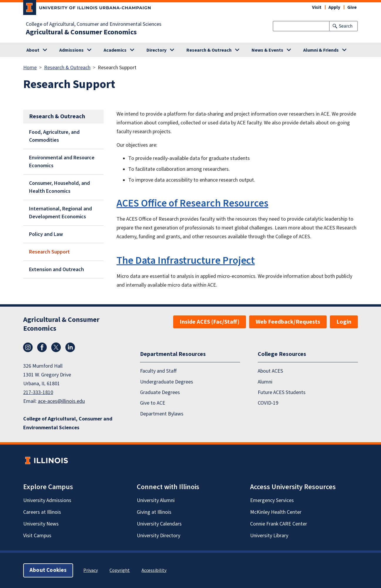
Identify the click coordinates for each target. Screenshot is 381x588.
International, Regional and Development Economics (60, 213)
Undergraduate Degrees (167, 382)
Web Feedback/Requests (288, 322)
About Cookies (48, 570)
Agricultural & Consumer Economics (81, 32)
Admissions (71, 50)
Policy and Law (46, 234)
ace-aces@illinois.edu (61, 401)
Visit (317, 7)
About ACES (270, 371)
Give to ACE (153, 403)
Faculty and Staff (158, 371)
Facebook (42, 347)
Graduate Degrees (160, 392)
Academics (115, 50)
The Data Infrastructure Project (186, 261)
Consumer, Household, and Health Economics (59, 187)
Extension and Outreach (57, 269)
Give (352, 7)
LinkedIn (70, 347)
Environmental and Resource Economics (62, 162)
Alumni (265, 382)
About (33, 50)
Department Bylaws (162, 414)
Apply (334, 7)
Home (30, 68)
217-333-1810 (38, 392)
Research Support (49, 252)
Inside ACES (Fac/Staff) (210, 322)
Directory (156, 50)
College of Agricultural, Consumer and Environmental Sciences (94, 24)
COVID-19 (268, 403)
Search (346, 26)
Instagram (28, 347)
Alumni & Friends (321, 50)
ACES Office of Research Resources (192, 203)
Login (344, 322)
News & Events (267, 50)
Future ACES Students (282, 392)
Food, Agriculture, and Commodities (54, 136)
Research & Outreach (209, 50)
